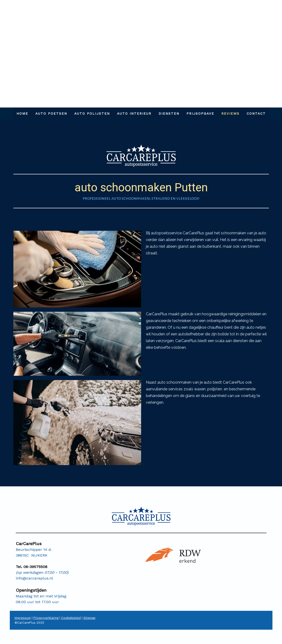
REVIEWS (230, 113)
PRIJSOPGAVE (200, 113)
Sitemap (89, 618)
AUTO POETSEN (51, 113)
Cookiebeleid (71, 618)
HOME (22, 113)
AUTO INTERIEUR (134, 113)
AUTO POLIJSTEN (92, 113)
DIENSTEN (169, 113)
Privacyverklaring (46, 618)
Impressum (23, 618)
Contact (256, 113)
